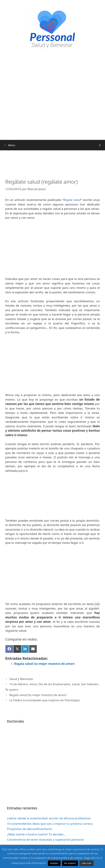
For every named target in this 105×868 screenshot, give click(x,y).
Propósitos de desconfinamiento (29, 829)
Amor (33, 684)
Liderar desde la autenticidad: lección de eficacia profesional (49, 818)
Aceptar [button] (54, 863)
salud (76, 684)
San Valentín (90, 684)
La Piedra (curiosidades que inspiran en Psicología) (44, 700)
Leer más (87, 863)
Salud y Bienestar (21, 679)
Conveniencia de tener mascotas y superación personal (45, 839)
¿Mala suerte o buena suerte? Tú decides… (36, 834)
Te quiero (12, 689)
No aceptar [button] (70, 863)
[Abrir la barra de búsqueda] (100, 145)
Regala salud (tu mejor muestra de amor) (44, 664)
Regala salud (72, 200)
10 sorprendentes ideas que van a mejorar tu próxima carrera (50, 824)
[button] (96, 605)
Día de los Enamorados (54, 684)
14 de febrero (19, 684)
